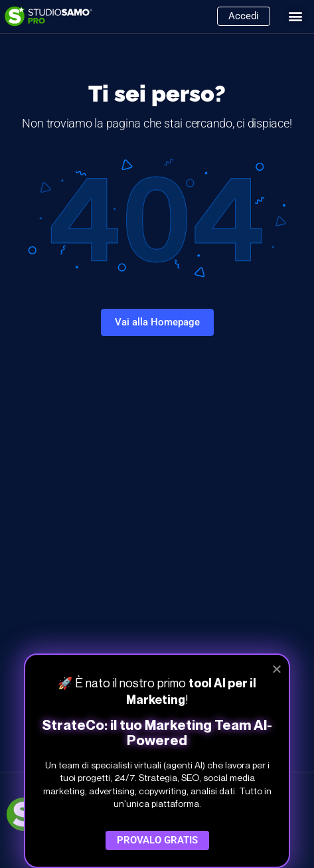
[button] (296, 16)
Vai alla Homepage (157, 322)
